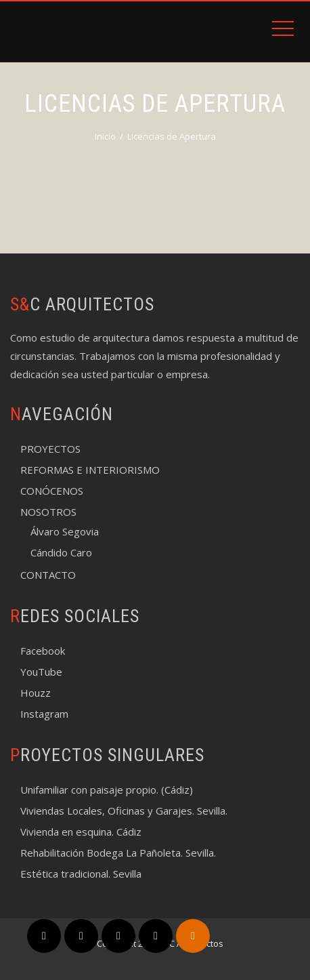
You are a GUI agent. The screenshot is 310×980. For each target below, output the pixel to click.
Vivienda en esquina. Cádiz (81, 832)
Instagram (44, 714)
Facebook (43, 651)
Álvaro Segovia (65, 531)
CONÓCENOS (52, 491)
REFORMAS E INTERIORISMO (90, 470)
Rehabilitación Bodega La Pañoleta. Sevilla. (118, 853)
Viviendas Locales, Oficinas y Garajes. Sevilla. (124, 811)
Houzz (36, 693)
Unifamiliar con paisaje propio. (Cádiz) (107, 790)
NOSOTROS (48, 512)
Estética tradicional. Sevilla (81, 874)
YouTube (41, 672)
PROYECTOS (50, 449)
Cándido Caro (61, 552)
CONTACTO (48, 575)
